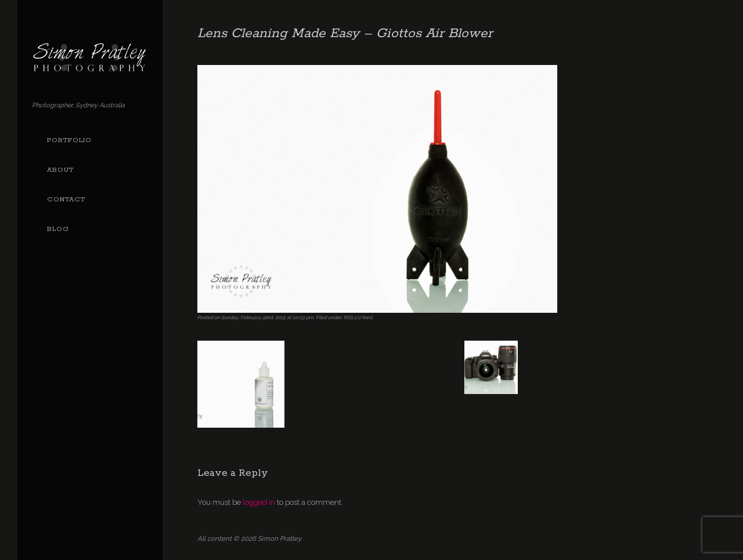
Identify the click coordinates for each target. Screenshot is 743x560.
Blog (58, 229)
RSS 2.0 (352, 317)
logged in (259, 502)
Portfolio (69, 140)
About (60, 170)
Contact (66, 200)
